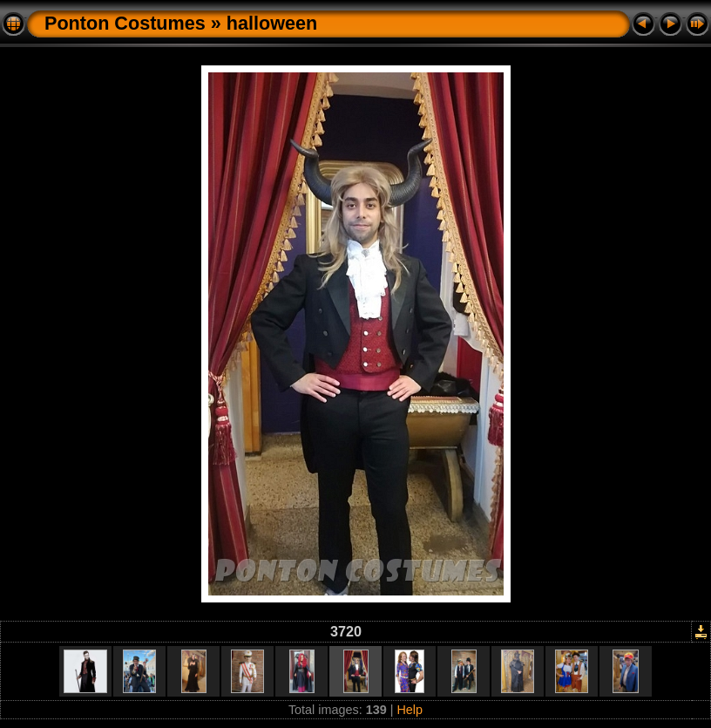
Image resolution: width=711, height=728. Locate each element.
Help (410, 710)
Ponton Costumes (125, 23)
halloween (272, 23)
